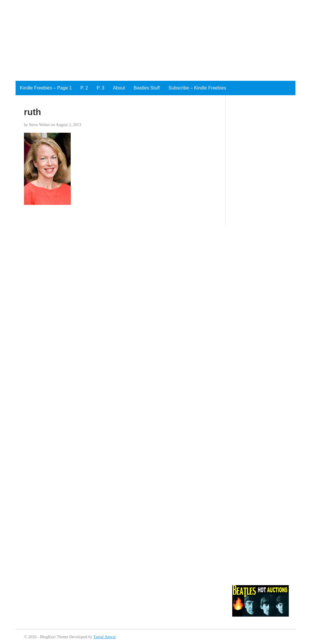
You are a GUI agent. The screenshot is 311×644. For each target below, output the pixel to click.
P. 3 (100, 88)
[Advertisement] (148, 40)
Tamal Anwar (105, 637)
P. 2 (84, 88)
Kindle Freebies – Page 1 (46, 88)
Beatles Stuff (147, 88)
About (119, 88)
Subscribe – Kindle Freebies (197, 88)
